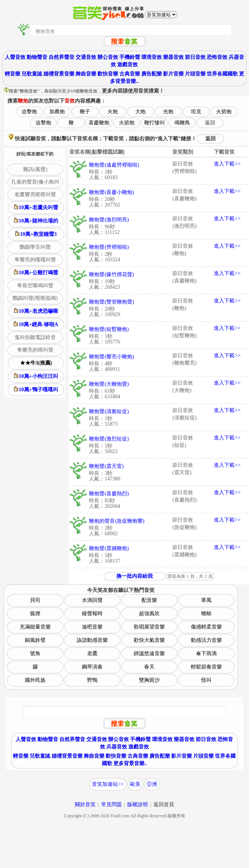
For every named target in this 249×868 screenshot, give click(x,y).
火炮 (113, 112)
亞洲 (152, 784)
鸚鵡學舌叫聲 (35, 247)
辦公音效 (108, 57)
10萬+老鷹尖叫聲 (36, 207)
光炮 (168, 112)
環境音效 (152, 57)
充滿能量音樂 (35, 627)
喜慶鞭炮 (99, 123)
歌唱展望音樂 (149, 627)
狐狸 (35, 614)
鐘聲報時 (92, 614)
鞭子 (85, 112)
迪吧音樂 (92, 627)
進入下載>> (227, 164)
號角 (35, 653)
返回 (210, 123)
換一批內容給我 (135, 576)
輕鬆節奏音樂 (206, 667)
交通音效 (86, 57)
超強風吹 (149, 614)
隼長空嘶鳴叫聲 (35, 286)
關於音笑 (85, 805)
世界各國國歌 (222, 74)
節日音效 (195, 57)
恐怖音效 (217, 57)
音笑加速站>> (108, 784)
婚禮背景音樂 (59, 74)
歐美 (135, 784)
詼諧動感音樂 (92, 640)
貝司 (35, 600)
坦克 (196, 112)
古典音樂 (130, 74)
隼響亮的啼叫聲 (35, 350)
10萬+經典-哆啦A (36, 324)
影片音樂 (173, 74)
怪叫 (206, 680)
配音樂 (149, 600)
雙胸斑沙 (149, 680)
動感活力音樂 (206, 640)
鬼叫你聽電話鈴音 (35, 337)
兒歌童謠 (32, 74)
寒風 (206, 600)
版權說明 (137, 805)
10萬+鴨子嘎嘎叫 (36, 389)
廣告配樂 (152, 74)
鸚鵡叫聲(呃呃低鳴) (35, 298)
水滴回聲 (92, 600)
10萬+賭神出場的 (36, 221)
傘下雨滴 (206, 653)
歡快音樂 (108, 74)
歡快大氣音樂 (149, 640)
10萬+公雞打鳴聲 (36, 272)
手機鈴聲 (130, 57)
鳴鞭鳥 (182, 123)
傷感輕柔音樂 (206, 627)
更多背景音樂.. (130, 763)
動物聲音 (37, 57)
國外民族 (35, 680)
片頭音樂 (195, 74)
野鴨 (92, 680)
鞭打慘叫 (155, 123)
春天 (149, 667)
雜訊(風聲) (35, 169)
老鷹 (92, 653)
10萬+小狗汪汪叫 (36, 376)
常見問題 (112, 805)
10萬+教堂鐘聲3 (36, 234)
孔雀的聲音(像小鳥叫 (35, 182)
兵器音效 (117, 747)
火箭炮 (224, 112)
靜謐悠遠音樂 (149, 653)
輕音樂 (13, 74)
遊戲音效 (127, 65)
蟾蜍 (206, 614)
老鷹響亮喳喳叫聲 (35, 195)
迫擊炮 (29, 112)
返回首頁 (164, 805)
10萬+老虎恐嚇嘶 (36, 311)
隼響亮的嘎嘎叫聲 (35, 260)
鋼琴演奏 (92, 667)
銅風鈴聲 (35, 640)
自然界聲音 (62, 57)
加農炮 (57, 112)
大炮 (140, 112)
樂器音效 (173, 57)
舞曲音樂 (86, 74)
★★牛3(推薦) (36, 363)
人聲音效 (15, 57)
